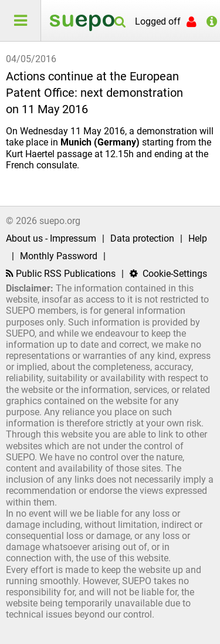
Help (198, 238)
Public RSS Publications (61, 274)
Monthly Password (59, 256)
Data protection (142, 238)
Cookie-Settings (168, 274)
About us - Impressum (51, 238)
